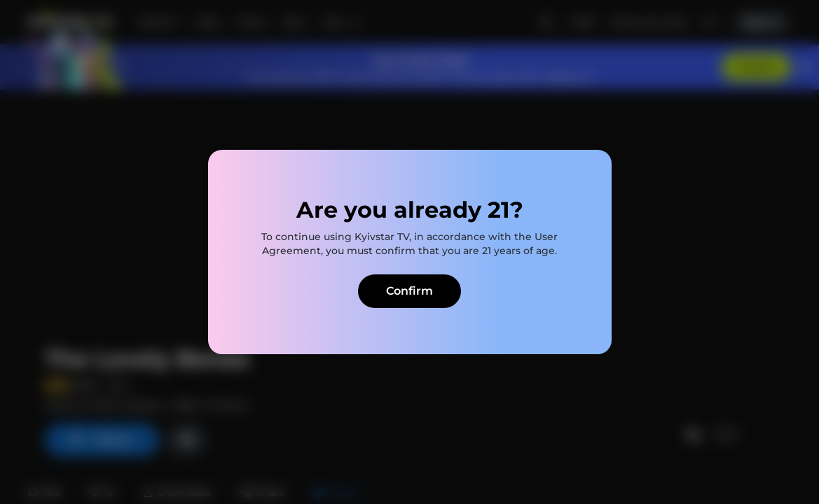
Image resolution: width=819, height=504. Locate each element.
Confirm (409, 291)
